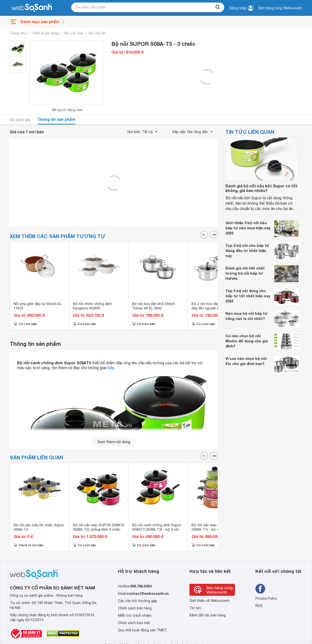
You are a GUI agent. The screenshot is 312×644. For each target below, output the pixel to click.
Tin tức (195, 608)
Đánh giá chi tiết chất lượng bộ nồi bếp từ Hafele (245, 273)
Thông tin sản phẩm (56, 119)
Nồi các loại (73, 33)
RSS (259, 606)
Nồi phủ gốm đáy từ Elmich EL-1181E (38, 306)
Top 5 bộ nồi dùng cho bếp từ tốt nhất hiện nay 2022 (248, 296)
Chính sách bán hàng (135, 608)
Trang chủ (18, 33)
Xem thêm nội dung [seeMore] (114, 442)
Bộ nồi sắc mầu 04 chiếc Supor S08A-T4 (39, 527)
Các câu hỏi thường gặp (138, 601)
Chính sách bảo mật (134, 623)
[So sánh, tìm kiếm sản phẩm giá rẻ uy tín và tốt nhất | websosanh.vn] (32, 8)
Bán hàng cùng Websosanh (280, 8)
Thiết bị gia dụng (45, 33)
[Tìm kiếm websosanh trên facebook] (260, 589)
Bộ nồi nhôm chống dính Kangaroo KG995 (92, 306)
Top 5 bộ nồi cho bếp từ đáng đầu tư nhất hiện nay (247, 250)
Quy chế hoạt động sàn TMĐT (142, 630)
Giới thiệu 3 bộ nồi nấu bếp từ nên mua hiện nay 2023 (248, 228)
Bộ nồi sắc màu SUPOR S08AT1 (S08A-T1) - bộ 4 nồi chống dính (217, 527)
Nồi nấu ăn (97, 33)
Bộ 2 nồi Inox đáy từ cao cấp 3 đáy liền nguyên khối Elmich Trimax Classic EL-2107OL (216, 308)
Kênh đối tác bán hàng (208, 615)
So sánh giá (20, 120)
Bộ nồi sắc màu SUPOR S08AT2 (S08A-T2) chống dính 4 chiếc (99, 527)
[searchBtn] (218, 7)
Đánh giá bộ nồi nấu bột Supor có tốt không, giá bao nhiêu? (261, 188)
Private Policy (266, 598)
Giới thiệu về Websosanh (210, 601)
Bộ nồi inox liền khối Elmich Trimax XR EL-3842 (154, 306)
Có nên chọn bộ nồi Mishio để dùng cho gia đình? (247, 341)
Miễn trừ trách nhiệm (135, 615)
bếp (111, 368)
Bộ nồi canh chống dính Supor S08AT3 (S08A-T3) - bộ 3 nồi (157, 527)
